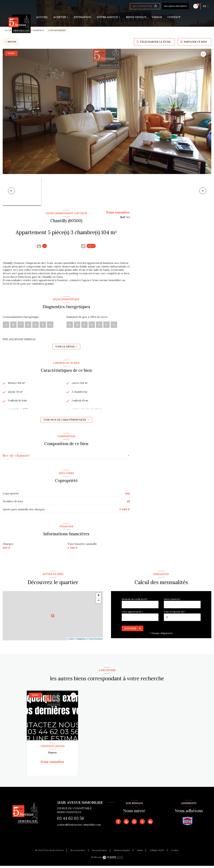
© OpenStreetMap (95, 641)
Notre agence (107, 17)
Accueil (42, 17)
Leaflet (71, 641)
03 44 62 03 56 (71, 820)
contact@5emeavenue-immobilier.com (79, 827)
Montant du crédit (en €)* (135, 601)
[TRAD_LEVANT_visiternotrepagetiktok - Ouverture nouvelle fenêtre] (142, 824)
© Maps (80, 641)
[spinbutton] (182, 619)
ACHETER (60, 17)
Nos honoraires (78, 852)
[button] (203, 191)
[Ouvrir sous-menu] (69, 17)
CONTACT (174, 17)
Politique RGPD (157, 852)
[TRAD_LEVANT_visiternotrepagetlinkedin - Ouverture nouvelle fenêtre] (150, 824)
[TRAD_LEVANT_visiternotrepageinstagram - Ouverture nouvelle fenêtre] (134, 824)
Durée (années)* (172, 601)
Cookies (175, 852)
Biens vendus (136, 17)
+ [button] (99, 598)
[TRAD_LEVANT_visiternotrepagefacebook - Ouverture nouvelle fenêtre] (118, 824)
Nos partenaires (100, 852)
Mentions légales (122, 852)
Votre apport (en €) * (132, 614)
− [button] (99, 603)
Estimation (83, 17)
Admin (140, 852)
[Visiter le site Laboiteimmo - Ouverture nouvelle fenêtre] (113, 860)
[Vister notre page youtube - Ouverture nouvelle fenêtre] (126, 824)
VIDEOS (157, 17)
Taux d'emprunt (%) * (175, 614)
